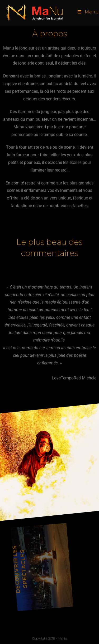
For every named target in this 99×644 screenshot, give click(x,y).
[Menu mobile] (88, 12)
